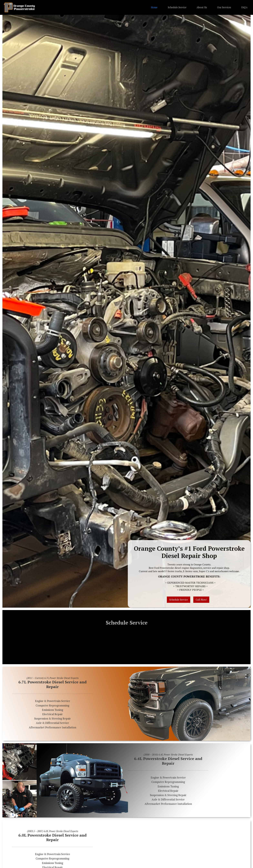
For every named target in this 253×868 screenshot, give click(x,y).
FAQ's (244, 7)
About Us (202, 7)
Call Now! (201, 600)
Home (154, 7)
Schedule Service (177, 7)
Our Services (224, 7)
